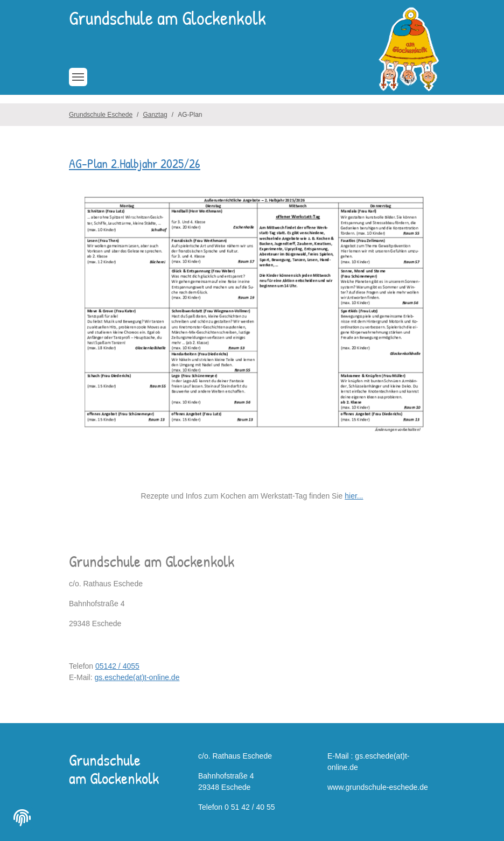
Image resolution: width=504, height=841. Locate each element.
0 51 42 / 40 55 (250, 807)
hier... (354, 496)
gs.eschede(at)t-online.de (137, 677)
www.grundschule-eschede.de (378, 787)
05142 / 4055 (117, 666)
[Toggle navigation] (78, 77)
